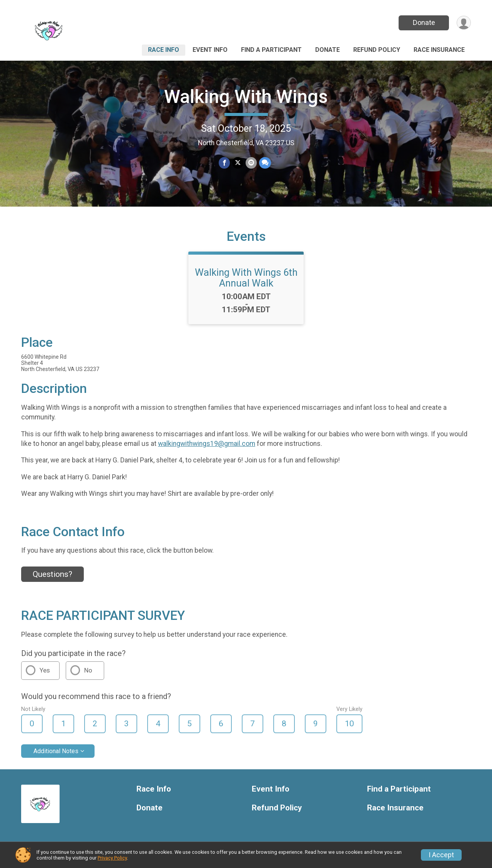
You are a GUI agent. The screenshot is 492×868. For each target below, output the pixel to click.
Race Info (164, 50)
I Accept (441, 855)
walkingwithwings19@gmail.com (207, 444)
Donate (424, 22)
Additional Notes (56, 751)
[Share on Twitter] (238, 163)
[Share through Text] (265, 163)
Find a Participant (271, 50)
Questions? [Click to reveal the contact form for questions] (52, 574)
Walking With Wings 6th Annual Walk (246, 278)
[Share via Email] (251, 163)
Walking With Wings (246, 97)
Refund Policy (377, 50)
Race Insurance (439, 50)
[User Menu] (464, 23)
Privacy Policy (112, 858)
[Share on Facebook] (224, 163)
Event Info (210, 50)
